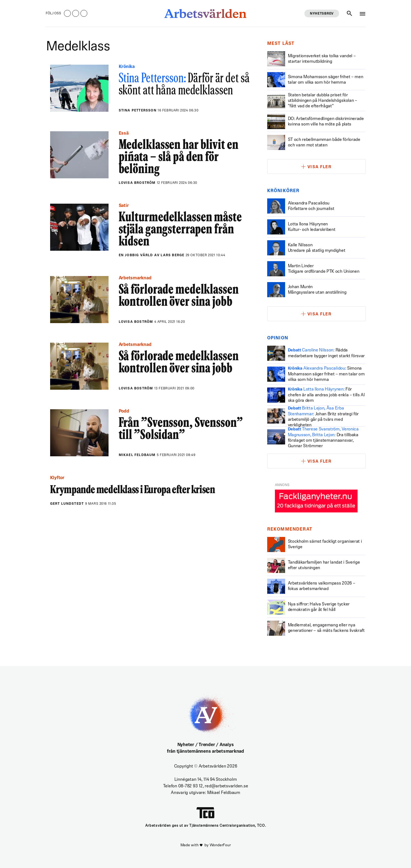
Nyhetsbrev (322, 14)
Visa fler (320, 167)
